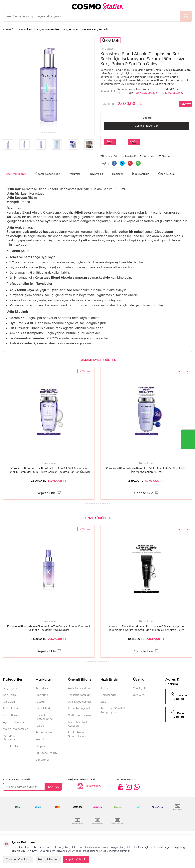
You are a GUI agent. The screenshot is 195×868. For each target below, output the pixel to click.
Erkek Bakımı (11, 708)
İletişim (105, 688)
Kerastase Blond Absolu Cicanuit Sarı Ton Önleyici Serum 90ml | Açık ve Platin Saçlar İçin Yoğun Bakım (49, 628)
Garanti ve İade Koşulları (78, 724)
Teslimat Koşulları (79, 695)
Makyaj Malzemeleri (16, 729)
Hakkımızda (108, 695)
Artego (40, 702)
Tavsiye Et (129, 156)
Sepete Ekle (49, 493)
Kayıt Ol (53, 787)
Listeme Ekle (109, 156)
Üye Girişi (139, 695)
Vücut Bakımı (11, 715)
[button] (42, 132)
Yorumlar (75, 174)
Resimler (118, 174)
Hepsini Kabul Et (76, 859)
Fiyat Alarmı (167, 156)
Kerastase (110, 44)
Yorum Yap (132, 91)
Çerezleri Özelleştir (18, 859)
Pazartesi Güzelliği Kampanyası (113, 710)
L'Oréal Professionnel (44, 717)
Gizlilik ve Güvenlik (80, 715)
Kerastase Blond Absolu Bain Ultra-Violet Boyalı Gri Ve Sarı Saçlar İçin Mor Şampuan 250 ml (146, 470)
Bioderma (42, 695)
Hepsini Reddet (48, 859)
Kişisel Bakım (11, 746)
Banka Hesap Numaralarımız (77, 734)
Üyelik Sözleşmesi (79, 702)
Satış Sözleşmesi (79, 708)
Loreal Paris (43, 708)
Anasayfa (9, 29)
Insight (40, 739)
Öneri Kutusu (167, 174)
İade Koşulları (141, 174)
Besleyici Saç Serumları (96, 29)
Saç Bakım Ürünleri (47, 29)
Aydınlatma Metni (79, 688)
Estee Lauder (44, 732)
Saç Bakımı (25, 29)
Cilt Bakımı (10, 702)
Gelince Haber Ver (146, 126)
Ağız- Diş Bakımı (13, 722)
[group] (49, 83)
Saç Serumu (70, 29)
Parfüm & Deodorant (10, 737)
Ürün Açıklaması (16, 174)
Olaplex (40, 746)
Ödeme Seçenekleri (48, 174)
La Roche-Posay (46, 753)
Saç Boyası (10, 688)
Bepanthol (42, 760)
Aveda (40, 726)
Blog (103, 702)
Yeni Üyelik (140, 688)
